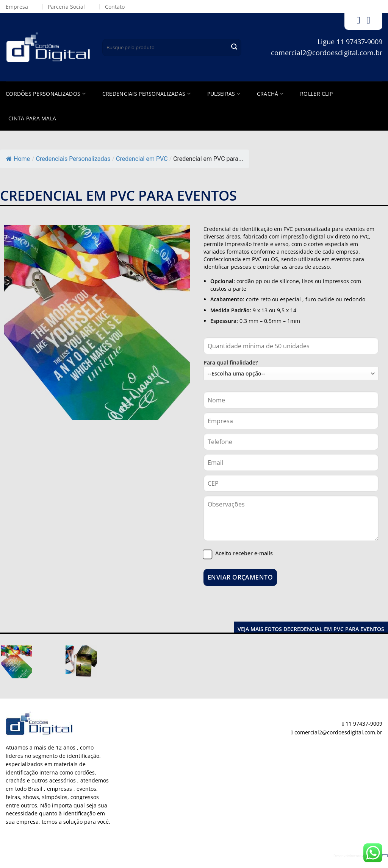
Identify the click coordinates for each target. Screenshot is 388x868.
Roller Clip (316, 94)
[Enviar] (234, 48)
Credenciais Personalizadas (146, 94)
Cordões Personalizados (46, 94)
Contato (115, 7)
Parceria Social (66, 7)
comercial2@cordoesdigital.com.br (327, 53)
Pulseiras (224, 94)
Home (18, 159)
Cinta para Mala (32, 118)
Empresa (17, 7)
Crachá (270, 94)
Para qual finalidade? (291, 369)
